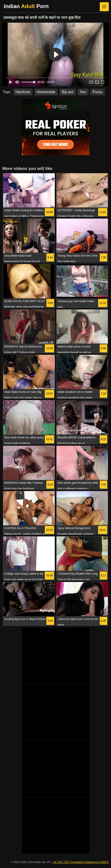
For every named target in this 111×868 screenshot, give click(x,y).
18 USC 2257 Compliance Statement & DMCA (81, 862)
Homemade (46, 92)
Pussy (97, 92)
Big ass (68, 92)
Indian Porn (26, 6)
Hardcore (23, 92)
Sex (83, 92)
